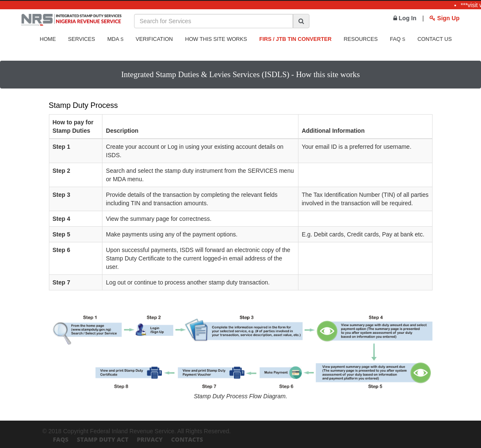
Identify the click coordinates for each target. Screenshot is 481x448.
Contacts (187, 439)
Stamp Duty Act (102, 439)
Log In (405, 18)
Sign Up (445, 18)
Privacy (149, 439)
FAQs (61, 439)
